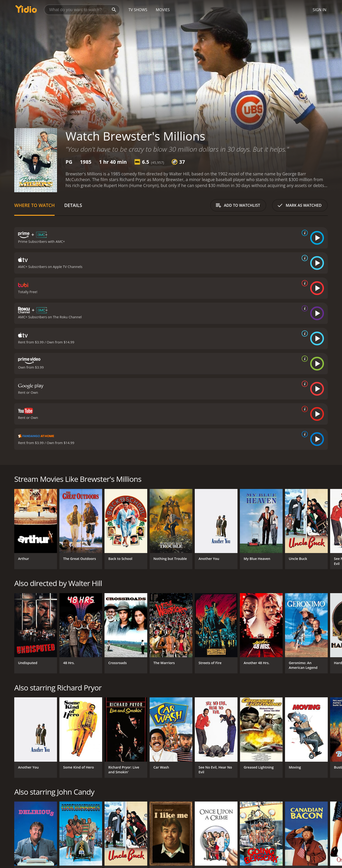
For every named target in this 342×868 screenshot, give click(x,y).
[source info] (304, 233)
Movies (163, 10)
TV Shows (138, 10)
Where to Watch (34, 205)
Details (73, 205)
